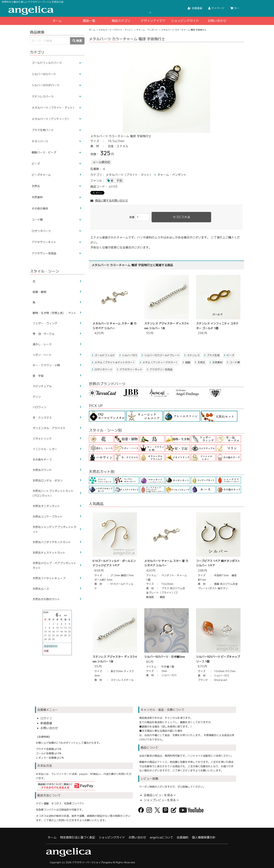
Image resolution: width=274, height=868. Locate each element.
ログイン (46, 718)
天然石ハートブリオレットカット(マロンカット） (53, 493)
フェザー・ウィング (45, 323)
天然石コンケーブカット (48, 517)
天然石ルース (41, 589)
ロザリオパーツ (102, 369)
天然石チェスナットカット (49, 553)
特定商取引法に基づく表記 (78, 837)
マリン (37, 397)
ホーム (57, 21)
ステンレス (192, 355)
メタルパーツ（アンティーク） (51, 119)
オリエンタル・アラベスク (49, 428)
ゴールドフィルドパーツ (47, 63)
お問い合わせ (217, 21)
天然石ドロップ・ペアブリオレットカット (54, 565)
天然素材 (216, 362)
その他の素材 (40, 209)
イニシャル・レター (45, 449)
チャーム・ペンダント (147, 30)
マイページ (216, 8)
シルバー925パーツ (44, 74)
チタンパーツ (40, 141)
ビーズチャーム (41, 175)
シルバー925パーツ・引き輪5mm (165, 657)
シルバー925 (128, 355)
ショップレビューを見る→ (161, 800)
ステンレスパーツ (43, 96)
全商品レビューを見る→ (160, 795)
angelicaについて (161, 837)
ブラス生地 (212, 355)
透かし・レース (42, 344)
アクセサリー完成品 (160, 369)
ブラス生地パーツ (43, 130)
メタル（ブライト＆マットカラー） (113, 362)
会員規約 (183, 837)
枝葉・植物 (39, 292)
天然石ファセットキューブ (49, 578)
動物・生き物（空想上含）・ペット (54, 313)
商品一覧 (89, 21)
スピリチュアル (42, 386)
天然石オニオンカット (46, 506)
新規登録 (46, 723)
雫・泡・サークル (44, 334)
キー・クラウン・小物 (46, 365)
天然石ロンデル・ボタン (48, 481)
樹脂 (186, 362)
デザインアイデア (153, 21)
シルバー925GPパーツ (46, 85)
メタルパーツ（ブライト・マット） (116, 30)
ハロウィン (39, 407)
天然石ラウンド (42, 470)
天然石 (200, 362)
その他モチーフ (42, 460)
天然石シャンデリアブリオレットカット (54, 529)
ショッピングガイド (185, 21)
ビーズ (229, 355)
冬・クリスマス (42, 418)
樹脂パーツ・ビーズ (44, 152)
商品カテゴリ (121, 21)
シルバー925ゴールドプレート (161, 355)
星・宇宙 (116, 181)
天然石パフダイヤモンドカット (52, 542)
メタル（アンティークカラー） (159, 362)
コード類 (233, 362)
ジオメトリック (42, 439)
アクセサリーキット (130, 369)
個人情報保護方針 (204, 837)
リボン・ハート (42, 355)
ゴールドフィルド (103, 355)
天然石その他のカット (46, 599)
